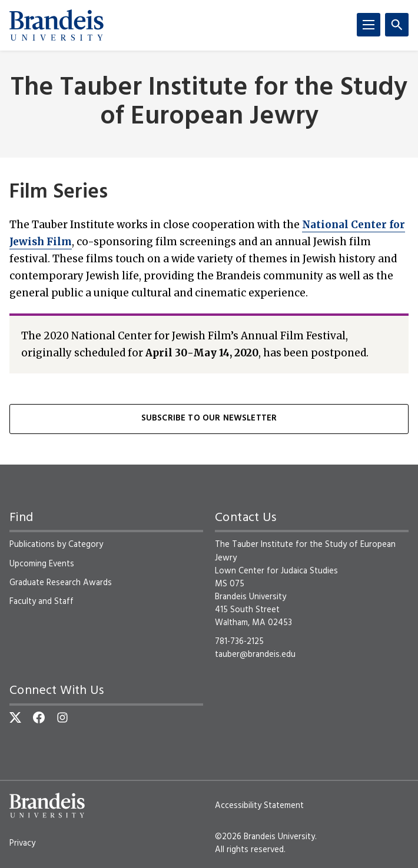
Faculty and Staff (42, 602)
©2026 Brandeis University (265, 837)
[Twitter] (15, 717)
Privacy (22, 843)
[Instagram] (62, 717)
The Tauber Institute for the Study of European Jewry (209, 103)
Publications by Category (56, 545)
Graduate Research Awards (61, 583)
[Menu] (369, 25)
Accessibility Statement (259, 806)
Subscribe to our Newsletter (209, 418)
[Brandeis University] (57, 25)
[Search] (397, 25)
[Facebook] (39, 717)
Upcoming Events (42, 564)
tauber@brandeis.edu (255, 655)
